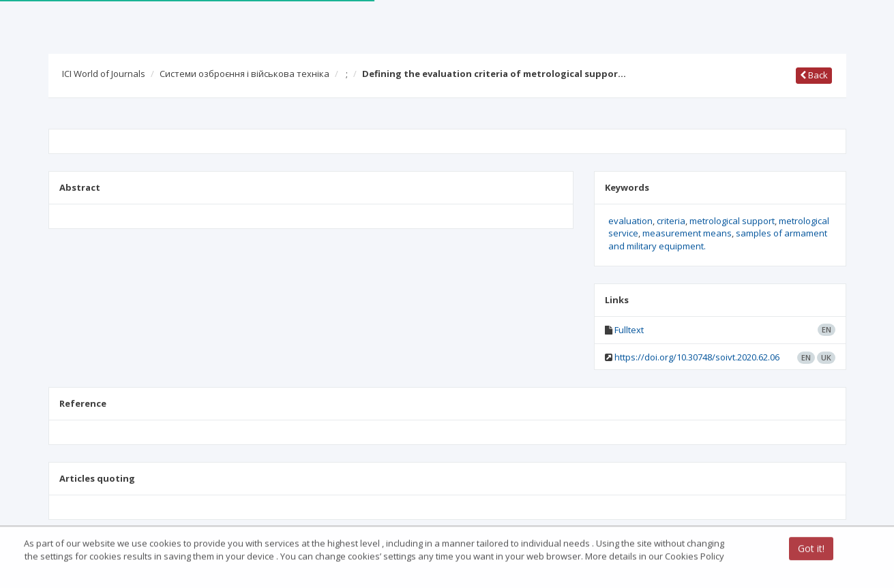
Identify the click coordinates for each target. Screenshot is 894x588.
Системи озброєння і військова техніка (244, 74)
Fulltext (629, 330)
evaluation (630, 221)
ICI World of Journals (104, 74)
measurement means (687, 233)
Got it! (811, 550)
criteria (671, 221)
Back (814, 75)
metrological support (732, 221)
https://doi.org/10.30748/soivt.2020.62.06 (697, 357)
